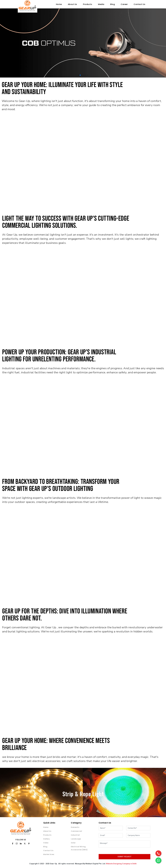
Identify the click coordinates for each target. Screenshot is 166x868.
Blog (113, 4)
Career (124, 4)
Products (88, 4)
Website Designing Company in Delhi (121, 864)
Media (101, 4)
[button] (78, 75)
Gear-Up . (54, 864)
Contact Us (139, 4)
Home (59, 4)
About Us (72, 4)
